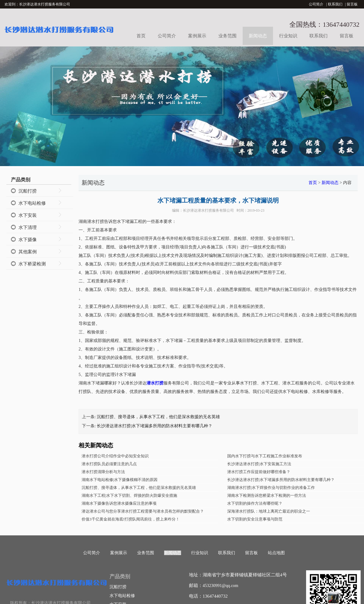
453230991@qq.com (221, 586)
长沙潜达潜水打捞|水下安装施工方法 (259, 464)
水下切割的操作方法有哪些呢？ (255, 503)
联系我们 (335, 4)
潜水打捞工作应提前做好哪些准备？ (259, 472)
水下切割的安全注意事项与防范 (255, 519)
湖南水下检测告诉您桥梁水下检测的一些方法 (267, 495)
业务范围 (227, 36)
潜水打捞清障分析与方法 (103, 472)
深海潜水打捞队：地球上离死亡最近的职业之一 (269, 511)
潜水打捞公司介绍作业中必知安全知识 (115, 456)
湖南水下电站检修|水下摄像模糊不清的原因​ (120, 480)
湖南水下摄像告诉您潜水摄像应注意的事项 (119, 503)
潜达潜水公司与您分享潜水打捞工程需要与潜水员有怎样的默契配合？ (143, 511)
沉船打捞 (28, 191)
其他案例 (28, 252)
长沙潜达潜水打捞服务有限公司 (208, 210)
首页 (141, 36)
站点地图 (276, 553)
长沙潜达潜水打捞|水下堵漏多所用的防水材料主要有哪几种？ (155, 426)
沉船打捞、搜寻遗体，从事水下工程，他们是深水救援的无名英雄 (158, 417)
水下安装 (28, 215)
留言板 (352, 4)
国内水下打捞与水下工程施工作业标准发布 (265, 456)
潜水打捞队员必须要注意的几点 (109, 464)
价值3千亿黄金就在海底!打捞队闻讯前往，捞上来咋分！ (131, 519)
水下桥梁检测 (32, 264)
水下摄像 (28, 240)
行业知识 (288, 36)
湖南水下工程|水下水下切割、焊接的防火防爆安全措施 (129, 495)
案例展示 (197, 36)
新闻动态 (258, 36)
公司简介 (316, 4)
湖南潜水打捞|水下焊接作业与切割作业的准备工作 (271, 488)
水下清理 (28, 227)
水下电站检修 (32, 203)
